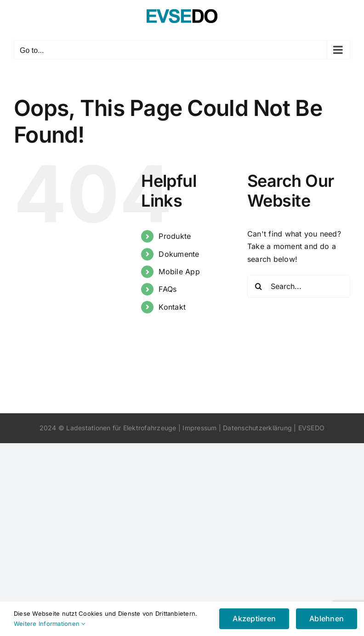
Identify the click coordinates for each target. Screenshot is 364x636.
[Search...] (299, 286)
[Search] (259, 286)
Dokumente (179, 254)
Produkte (175, 236)
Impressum (199, 428)
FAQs (168, 289)
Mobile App (179, 272)
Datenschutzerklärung (257, 428)
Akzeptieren (254, 619)
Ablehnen (327, 619)
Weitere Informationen (50, 624)
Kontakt (172, 307)
